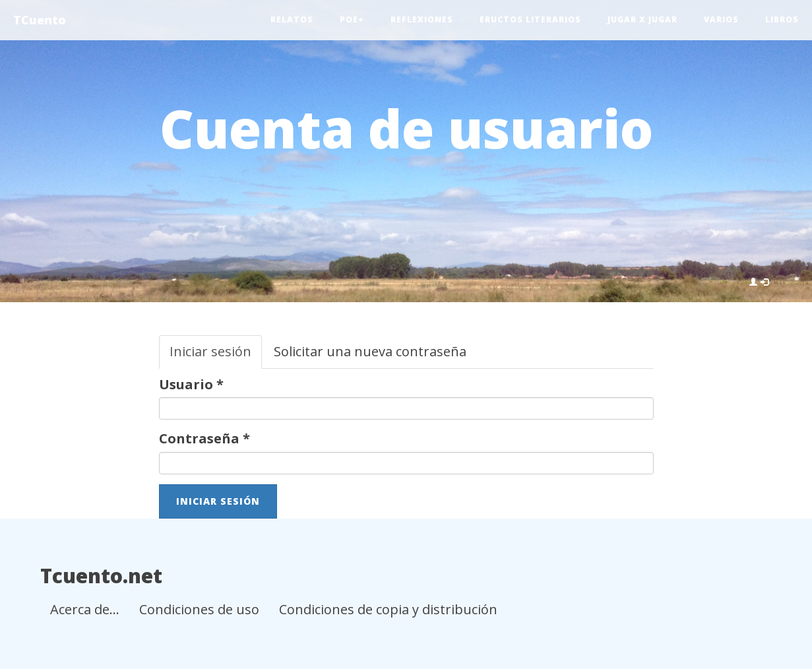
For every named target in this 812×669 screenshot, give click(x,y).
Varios (721, 19)
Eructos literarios (530, 19)
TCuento (40, 20)
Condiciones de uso (199, 609)
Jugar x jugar (642, 19)
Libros (782, 19)
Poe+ (352, 19)
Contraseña (204, 438)
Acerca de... (85, 609)
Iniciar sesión (216, 356)
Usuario (191, 384)
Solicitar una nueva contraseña (370, 351)
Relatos (292, 19)
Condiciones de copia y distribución (388, 609)
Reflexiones (422, 19)
